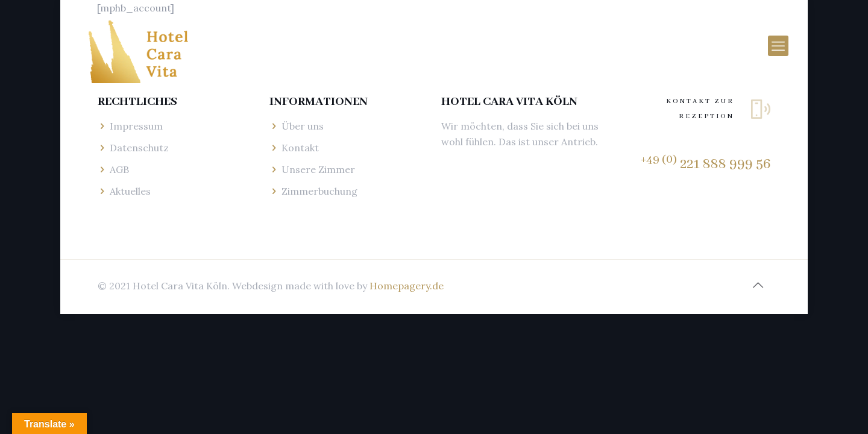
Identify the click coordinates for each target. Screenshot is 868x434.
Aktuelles (130, 191)
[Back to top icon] (758, 285)
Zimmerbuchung (319, 191)
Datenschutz (139, 148)
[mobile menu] (778, 46)
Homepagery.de (407, 286)
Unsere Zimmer (318, 169)
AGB (119, 169)
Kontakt (300, 148)
